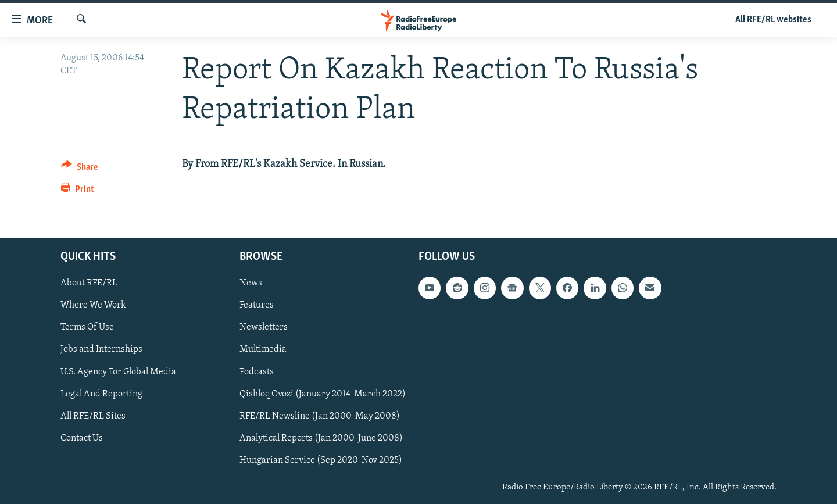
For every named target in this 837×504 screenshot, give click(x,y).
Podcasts (257, 372)
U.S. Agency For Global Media (118, 372)
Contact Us (82, 438)
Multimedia (263, 350)
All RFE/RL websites (773, 20)
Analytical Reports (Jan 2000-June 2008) (321, 438)
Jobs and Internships (101, 350)
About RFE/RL (89, 284)
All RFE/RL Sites (93, 416)
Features (257, 306)
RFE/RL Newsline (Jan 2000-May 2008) (320, 416)
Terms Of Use (87, 328)
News (251, 284)
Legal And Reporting (101, 394)
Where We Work (93, 306)
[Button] (79, 169)
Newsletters (264, 328)
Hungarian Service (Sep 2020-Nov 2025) (321, 460)
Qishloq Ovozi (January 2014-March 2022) (323, 394)
